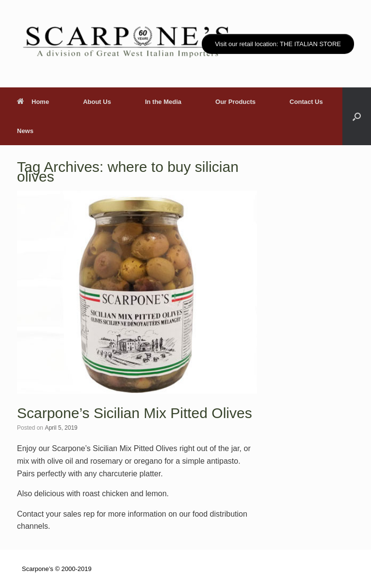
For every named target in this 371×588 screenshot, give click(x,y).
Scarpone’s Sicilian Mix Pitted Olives (135, 413)
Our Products (235, 102)
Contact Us (306, 102)
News (25, 131)
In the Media (163, 102)
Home (33, 102)
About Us (97, 102)
